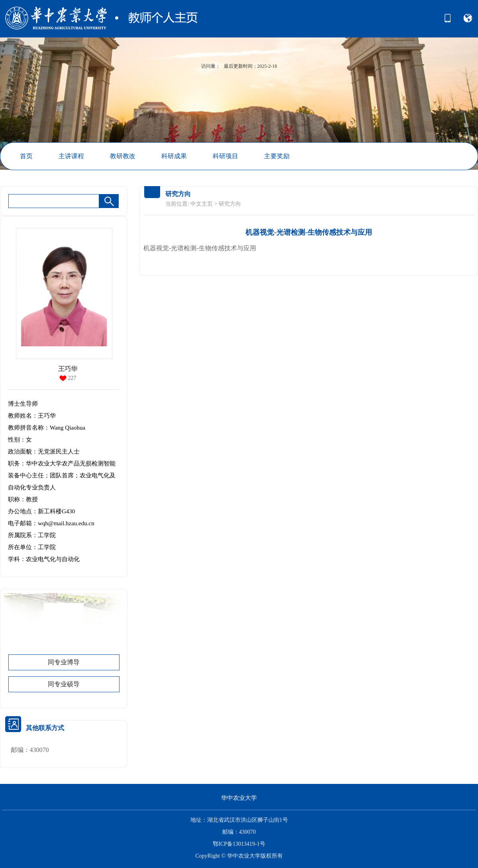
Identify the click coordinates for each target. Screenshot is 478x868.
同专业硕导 (64, 684)
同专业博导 (64, 662)
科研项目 (225, 156)
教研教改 (123, 156)
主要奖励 (277, 156)
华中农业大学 (239, 798)
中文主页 (202, 204)
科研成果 (174, 156)
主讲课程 (71, 156)
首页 (26, 156)
